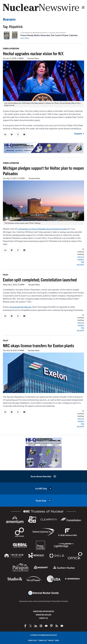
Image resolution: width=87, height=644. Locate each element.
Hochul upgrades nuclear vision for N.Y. (33, 53)
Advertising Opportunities (44, 611)
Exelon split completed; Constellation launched (40, 280)
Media (57, 640)
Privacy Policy (33, 640)
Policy (6, 275)
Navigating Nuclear (44, 615)
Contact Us (43, 618)
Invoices (51, 640)
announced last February (21, 307)
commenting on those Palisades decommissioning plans (42, 229)
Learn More (25, 38)
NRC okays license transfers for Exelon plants (39, 345)
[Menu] (83, 7)
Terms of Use (43, 640)
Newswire (9, 19)
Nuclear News (33, 58)
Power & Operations (11, 48)
